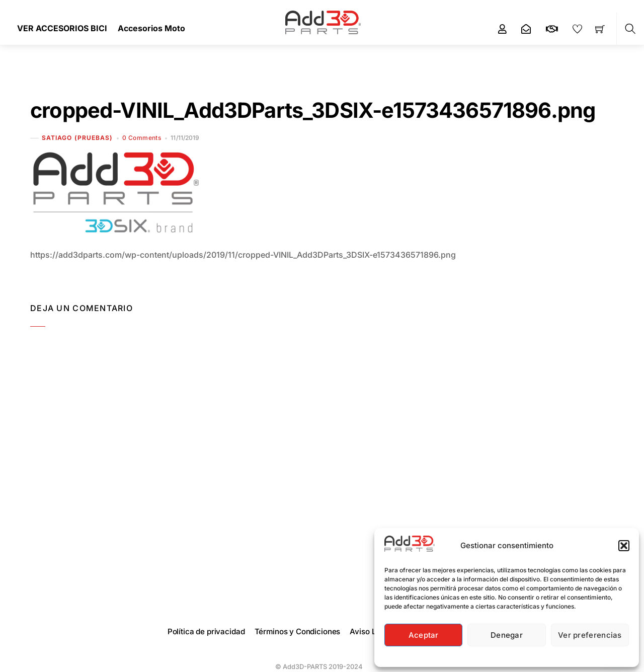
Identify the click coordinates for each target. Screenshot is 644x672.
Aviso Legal (370, 631)
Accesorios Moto (151, 28)
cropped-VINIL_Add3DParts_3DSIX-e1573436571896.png (313, 110)
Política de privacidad (206, 631)
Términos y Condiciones (298, 631)
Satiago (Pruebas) (77, 138)
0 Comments (142, 138)
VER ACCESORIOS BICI (62, 28)
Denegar (507, 635)
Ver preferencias (590, 635)
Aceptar (424, 635)
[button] (624, 546)
